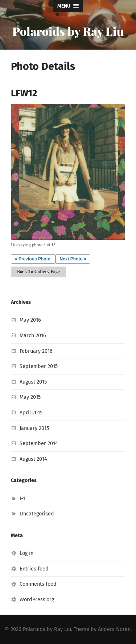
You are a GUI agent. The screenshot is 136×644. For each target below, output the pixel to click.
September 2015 (39, 366)
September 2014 (39, 444)
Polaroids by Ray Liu (68, 31)
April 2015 (31, 413)
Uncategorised (37, 514)
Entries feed (34, 569)
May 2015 (30, 397)
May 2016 (30, 320)
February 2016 (36, 351)
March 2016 (33, 336)
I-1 (22, 499)
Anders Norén (114, 629)
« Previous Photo (33, 259)
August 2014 (33, 459)
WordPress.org (37, 600)
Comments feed (38, 584)
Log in (26, 553)
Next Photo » (73, 259)
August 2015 (33, 382)
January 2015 (34, 428)
